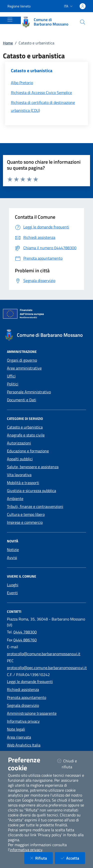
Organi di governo (22, 360)
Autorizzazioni (19, 443)
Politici (13, 384)
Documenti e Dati (22, 400)
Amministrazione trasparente (32, 713)
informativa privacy (26, 850)
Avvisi (12, 558)
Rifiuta (42, 858)
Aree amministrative (24, 368)
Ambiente (15, 498)
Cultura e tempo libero (26, 514)
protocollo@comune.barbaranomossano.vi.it (44, 654)
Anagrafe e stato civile (26, 435)
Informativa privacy (23, 721)
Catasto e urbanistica (25, 427)
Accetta (73, 858)
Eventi (12, 593)
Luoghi (13, 585)
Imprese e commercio (25, 522)
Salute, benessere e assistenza (33, 467)
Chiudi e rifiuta (71, 764)
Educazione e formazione (28, 451)
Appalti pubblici (20, 459)
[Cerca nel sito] (83, 22)
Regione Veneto (19, 6)
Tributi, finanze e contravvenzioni (35, 506)
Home (8, 43)
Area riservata (19, 737)
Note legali (16, 729)
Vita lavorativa (19, 475)
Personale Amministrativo (29, 392)
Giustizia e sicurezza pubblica (31, 491)
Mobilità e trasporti (23, 483)
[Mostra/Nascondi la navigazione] (10, 20)
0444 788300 (25, 632)
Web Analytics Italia (24, 745)
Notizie (13, 550)
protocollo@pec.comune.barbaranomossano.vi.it (47, 668)
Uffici (11, 376)
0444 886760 (25, 640)
